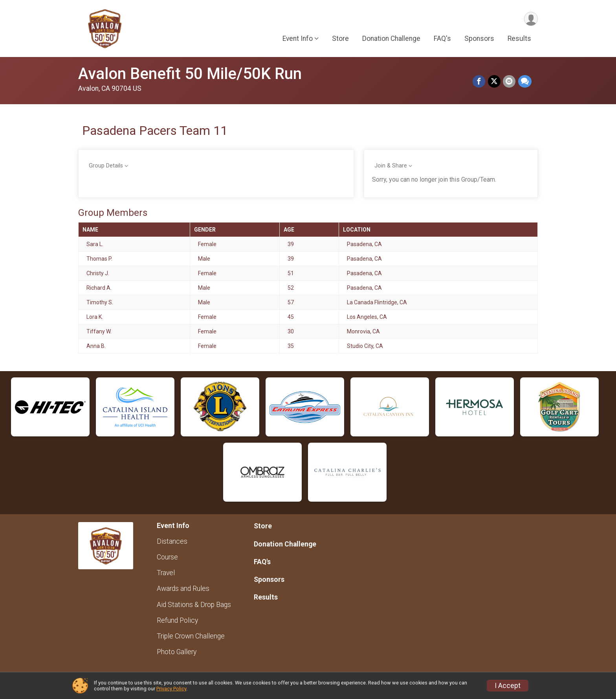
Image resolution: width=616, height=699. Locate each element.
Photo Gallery (177, 652)
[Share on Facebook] (480, 82)
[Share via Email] (510, 82)
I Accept (508, 686)
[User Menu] (531, 19)
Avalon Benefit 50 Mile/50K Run (190, 74)
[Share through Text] (525, 82)
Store (340, 39)
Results (519, 39)
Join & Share (391, 166)
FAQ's (442, 39)
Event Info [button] (298, 39)
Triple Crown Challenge (191, 636)
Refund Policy (177, 620)
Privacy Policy (171, 689)
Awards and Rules (183, 589)
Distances (172, 541)
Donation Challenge (391, 39)
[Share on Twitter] (495, 82)
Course (167, 557)
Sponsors (479, 39)
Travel (166, 573)
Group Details (106, 166)
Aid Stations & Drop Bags (194, 605)
